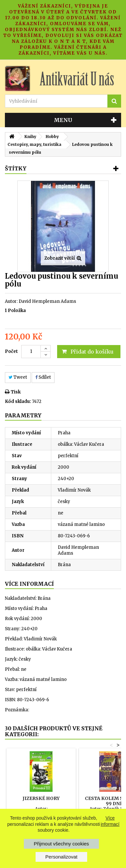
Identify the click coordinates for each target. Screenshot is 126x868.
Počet (11, 351)
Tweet (18, 377)
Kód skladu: (18, 401)
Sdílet (43, 377)
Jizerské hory (41, 798)
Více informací (110, 821)
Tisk (16, 392)
